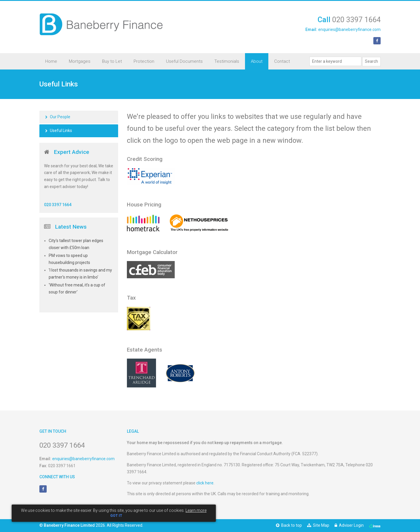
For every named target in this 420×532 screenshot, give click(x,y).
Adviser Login (349, 525)
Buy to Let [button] (112, 61)
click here (205, 483)
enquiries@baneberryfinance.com (349, 29)
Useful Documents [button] (184, 61)
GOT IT (116, 516)
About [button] (257, 61)
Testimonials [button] (227, 61)
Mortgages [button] (80, 61)
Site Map (318, 525)
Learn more (196, 510)
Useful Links (61, 131)
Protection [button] (144, 61)
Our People (60, 117)
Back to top (289, 525)
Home (51, 61)
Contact (282, 61)
